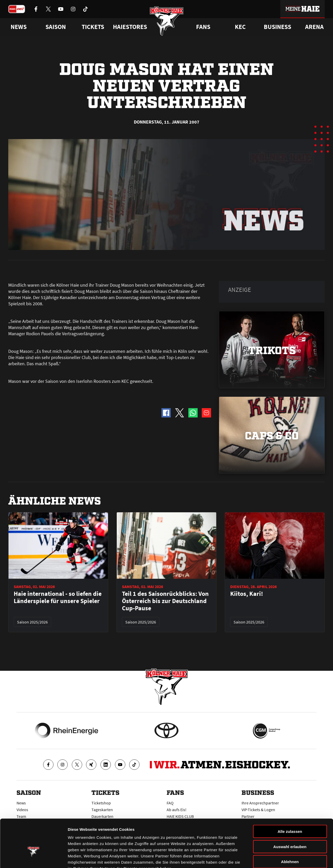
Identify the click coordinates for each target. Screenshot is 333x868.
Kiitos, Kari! (247, 594)
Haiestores (130, 27)
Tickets (93, 27)
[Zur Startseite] (166, 21)
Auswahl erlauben (290, 815)
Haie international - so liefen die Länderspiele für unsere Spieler (58, 597)
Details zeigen (275, 858)
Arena (314, 27)
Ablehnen (290, 830)
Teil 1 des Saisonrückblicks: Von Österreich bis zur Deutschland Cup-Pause (165, 601)
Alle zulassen (290, 800)
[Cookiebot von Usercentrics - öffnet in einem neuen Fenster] (33, 858)
